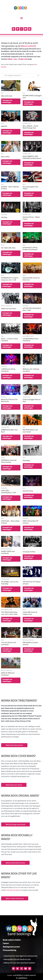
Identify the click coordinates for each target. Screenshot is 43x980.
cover (15, 59)
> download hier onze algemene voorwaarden (20, 956)
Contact (6, 943)
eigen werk (24, 59)
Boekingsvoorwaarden (11, 947)
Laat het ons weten (13, 890)
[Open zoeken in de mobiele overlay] (22, 24)
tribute (10, 59)
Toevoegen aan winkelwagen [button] (7, 101)
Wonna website (28, 46)
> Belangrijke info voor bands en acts (17, 959)
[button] (21, 18)
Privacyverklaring (10, 950)
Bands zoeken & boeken (12, 940)
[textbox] (21, 75)
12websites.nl (23, 978)
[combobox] (21, 75)
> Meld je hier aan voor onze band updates (19, 963)
